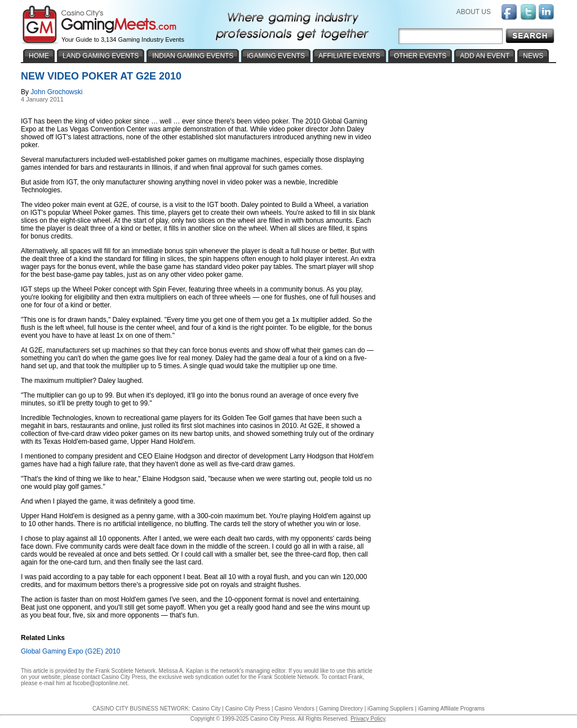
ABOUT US (474, 12)
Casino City (206, 709)
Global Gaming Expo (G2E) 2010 (70, 651)
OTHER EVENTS (420, 56)
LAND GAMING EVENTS (101, 56)
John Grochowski (56, 92)
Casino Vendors (294, 709)
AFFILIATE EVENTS (349, 56)
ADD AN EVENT (485, 56)
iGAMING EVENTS (276, 56)
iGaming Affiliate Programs (451, 709)
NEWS (533, 56)
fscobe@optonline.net (100, 683)
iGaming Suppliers (390, 709)
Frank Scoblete (114, 671)
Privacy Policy (368, 719)
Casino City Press (124, 677)
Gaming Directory (341, 709)
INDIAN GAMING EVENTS (193, 56)
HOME (39, 56)
